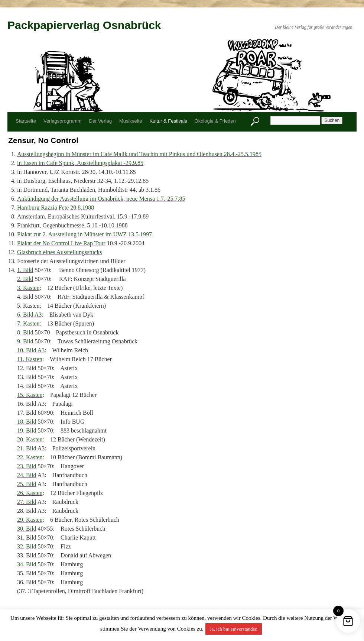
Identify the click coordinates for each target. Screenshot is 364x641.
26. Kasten (30, 493)
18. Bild (27, 422)
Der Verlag (100, 121)
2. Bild (25, 279)
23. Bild (27, 466)
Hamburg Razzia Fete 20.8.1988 (56, 208)
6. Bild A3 (29, 315)
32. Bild (27, 546)
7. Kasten (28, 323)
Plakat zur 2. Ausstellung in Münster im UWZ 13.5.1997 (84, 234)
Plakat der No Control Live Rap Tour (61, 243)
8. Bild (25, 332)
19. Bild (27, 430)
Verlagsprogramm (63, 121)
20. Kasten (30, 439)
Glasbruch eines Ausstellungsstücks (59, 252)
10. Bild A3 (31, 350)
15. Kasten (30, 395)
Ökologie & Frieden (215, 121)
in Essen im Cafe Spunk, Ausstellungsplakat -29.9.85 (80, 163)
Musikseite (131, 121)
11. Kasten (30, 359)
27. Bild (27, 502)
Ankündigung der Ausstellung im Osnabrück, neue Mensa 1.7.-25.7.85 (101, 199)
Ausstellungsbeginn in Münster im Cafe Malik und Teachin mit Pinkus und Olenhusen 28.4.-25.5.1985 (139, 154)
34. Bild (27, 564)
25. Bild (27, 484)
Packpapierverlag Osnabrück (84, 25)
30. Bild (27, 529)
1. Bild (25, 270)
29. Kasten (30, 520)
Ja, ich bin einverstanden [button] (234, 629)
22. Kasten (30, 457)
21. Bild (27, 448)
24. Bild (27, 475)
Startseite (26, 121)
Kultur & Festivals (168, 121)
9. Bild (25, 341)
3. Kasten (28, 288)
